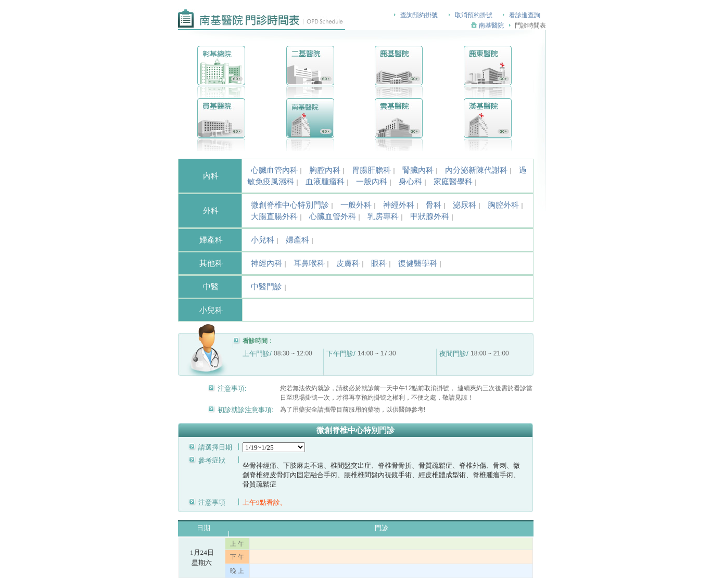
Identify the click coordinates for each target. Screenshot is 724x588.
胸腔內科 (325, 170)
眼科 (379, 263)
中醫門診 (266, 287)
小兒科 (263, 240)
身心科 (410, 182)
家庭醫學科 (453, 182)
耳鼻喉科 (309, 263)
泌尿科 (465, 205)
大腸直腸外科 (274, 216)
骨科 (434, 205)
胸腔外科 (503, 205)
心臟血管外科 (333, 216)
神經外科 (399, 205)
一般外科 (356, 205)
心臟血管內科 (274, 170)
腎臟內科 (418, 170)
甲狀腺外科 (430, 216)
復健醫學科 (418, 263)
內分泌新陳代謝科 (476, 170)
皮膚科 (348, 263)
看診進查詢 (525, 15)
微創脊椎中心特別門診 (290, 205)
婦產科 (297, 240)
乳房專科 (383, 216)
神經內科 (266, 263)
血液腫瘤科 (325, 182)
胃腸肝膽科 (371, 170)
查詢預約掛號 (419, 15)
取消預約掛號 (474, 15)
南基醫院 (491, 25)
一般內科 (372, 182)
